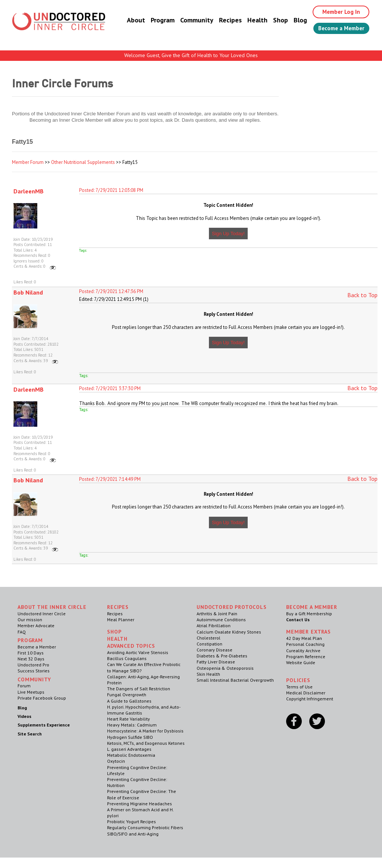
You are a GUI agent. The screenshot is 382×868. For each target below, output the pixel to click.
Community (191, 20)
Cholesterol (209, 638)
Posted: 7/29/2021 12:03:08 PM (111, 190)
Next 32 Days (31, 659)
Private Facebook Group (42, 698)
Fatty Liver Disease (216, 662)
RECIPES (118, 607)
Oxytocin (116, 761)
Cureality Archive (303, 651)
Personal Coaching (305, 644)
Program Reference (306, 657)
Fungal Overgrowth (127, 695)
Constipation (209, 644)
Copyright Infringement (310, 699)
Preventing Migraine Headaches (140, 804)
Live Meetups (31, 692)
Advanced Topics (131, 646)
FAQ (22, 632)
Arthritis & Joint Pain (217, 614)
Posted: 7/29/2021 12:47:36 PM (111, 291)
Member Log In (337, 12)
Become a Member (339, 29)
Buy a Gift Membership (309, 614)
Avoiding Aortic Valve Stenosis (138, 652)
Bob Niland (28, 292)
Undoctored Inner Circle (42, 614)
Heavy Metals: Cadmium (132, 725)
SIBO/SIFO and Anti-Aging (133, 834)
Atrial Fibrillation (214, 626)
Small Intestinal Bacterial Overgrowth (235, 680)
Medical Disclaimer (306, 693)
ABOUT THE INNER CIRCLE (52, 607)
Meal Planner (121, 620)
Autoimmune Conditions (221, 620)
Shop (275, 20)
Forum (24, 686)
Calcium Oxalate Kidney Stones (229, 632)
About (130, 20)
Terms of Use (299, 687)
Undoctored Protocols (232, 607)
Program (157, 20)
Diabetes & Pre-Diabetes (222, 656)
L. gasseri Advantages (129, 749)
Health (252, 20)
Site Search (30, 734)
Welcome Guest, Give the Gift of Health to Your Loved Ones (191, 55)
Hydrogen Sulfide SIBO (130, 737)
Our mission (30, 620)
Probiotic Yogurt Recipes (131, 822)
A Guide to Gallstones (129, 701)
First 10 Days (31, 653)
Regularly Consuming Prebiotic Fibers (145, 827)
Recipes (225, 20)
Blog (295, 20)
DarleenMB (29, 191)
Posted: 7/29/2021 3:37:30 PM (110, 388)
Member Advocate (36, 626)
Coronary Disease (215, 650)
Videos (24, 716)
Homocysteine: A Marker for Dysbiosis (145, 731)
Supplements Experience (44, 725)
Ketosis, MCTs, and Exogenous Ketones (146, 743)
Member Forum (28, 162)
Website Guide (301, 662)
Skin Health (208, 674)
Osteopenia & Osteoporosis (225, 668)
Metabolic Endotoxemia (131, 755)
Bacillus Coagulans (127, 658)
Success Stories (34, 671)
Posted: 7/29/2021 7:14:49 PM (110, 479)
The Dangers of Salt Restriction (139, 689)
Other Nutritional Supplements (83, 162)
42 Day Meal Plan (304, 638)
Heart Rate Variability (129, 719)
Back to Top (362, 295)
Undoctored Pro (33, 665)
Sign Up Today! (228, 234)
